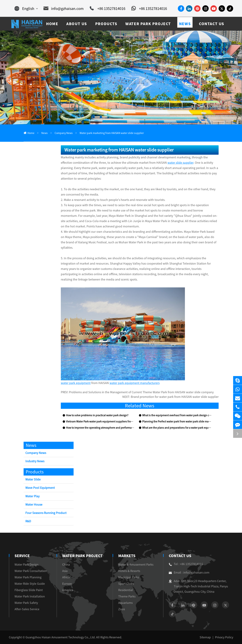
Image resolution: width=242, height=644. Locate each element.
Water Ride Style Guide (30, 584)
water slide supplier (180, 163)
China (66, 565)
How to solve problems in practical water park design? (97, 415)
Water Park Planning (28, 577)
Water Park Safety (26, 603)
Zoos (122, 609)
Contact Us (180, 556)
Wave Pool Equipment (40, 488)
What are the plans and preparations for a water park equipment (177, 428)
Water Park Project (82, 556)
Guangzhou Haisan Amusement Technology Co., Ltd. (60, 637)
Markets (127, 556)
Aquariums (125, 603)
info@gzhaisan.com (64, 8)
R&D (28, 521)
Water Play (32, 496)
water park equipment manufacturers (135, 383)
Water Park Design (27, 565)
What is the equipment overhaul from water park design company (177, 415)
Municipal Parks (129, 577)
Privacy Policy (224, 637)
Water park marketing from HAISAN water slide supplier (112, 133)
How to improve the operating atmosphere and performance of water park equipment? (101, 428)
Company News (64, 133)
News (44, 133)
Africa (66, 577)
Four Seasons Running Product (46, 513)
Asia (65, 571)
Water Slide (33, 479)
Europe (67, 584)
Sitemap (205, 637)
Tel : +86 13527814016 (186, 564)
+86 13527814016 (108, 8)
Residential (126, 590)
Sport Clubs (126, 584)
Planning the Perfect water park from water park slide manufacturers (177, 422)
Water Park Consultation (31, 571)
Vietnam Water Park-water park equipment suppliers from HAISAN (101, 422)
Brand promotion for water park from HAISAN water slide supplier (175, 397)
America (68, 590)
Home (31, 133)
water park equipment (76, 383)
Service (22, 556)
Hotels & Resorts (129, 571)
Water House (34, 505)
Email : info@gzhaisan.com (189, 573)
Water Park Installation (30, 596)
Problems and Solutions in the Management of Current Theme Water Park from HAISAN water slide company (141, 392)
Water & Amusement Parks (136, 565)
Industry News (35, 461)
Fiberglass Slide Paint (29, 590)
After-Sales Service (27, 609)
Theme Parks (127, 596)
